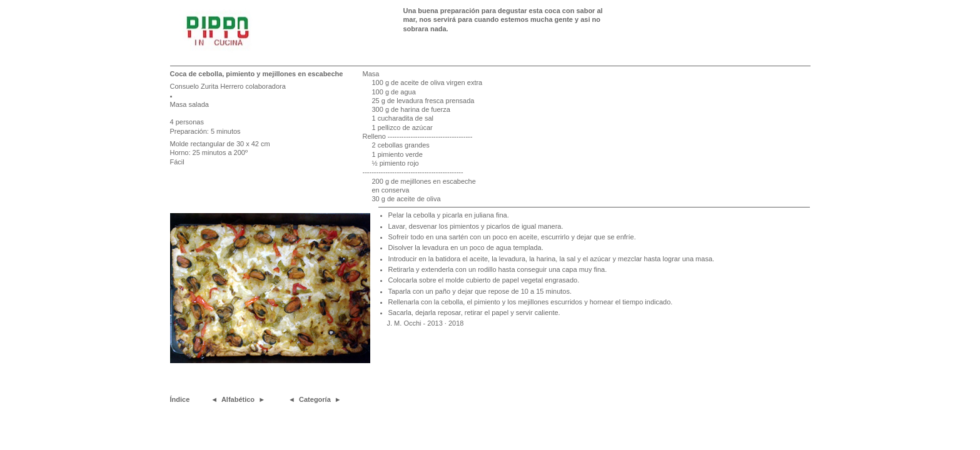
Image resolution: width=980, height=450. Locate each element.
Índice (180, 399)
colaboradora (266, 86)
